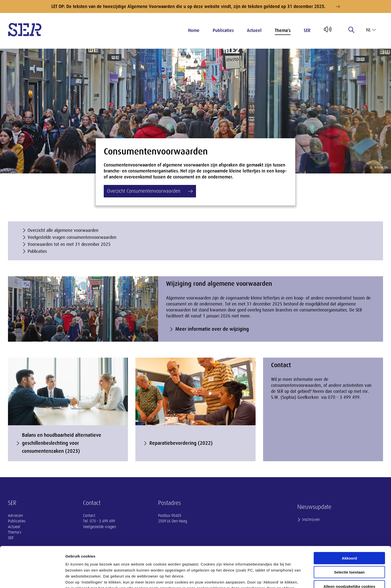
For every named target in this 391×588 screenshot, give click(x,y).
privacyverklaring (201, 562)
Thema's (283, 30)
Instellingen (268, 578)
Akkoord (349, 520)
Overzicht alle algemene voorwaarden (63, 230)
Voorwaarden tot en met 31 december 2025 (69, 244)
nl (371, 30)
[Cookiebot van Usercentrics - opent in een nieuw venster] (32, 578)
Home (194, 30)
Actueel (254, 30)
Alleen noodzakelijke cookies (349, 548)
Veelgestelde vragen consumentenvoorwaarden (72, 237)
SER (307, 30)
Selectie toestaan (349, 534)
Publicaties (223, 30)
